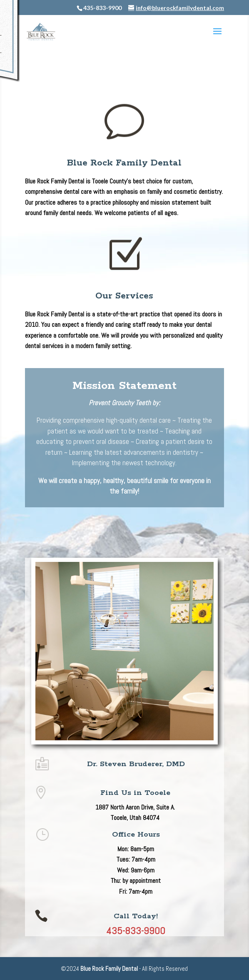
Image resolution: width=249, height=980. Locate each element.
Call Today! (136, 916)
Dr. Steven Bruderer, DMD (136, 764)
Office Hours (136, 835)
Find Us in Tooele (135, 793)
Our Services (124, 296)
